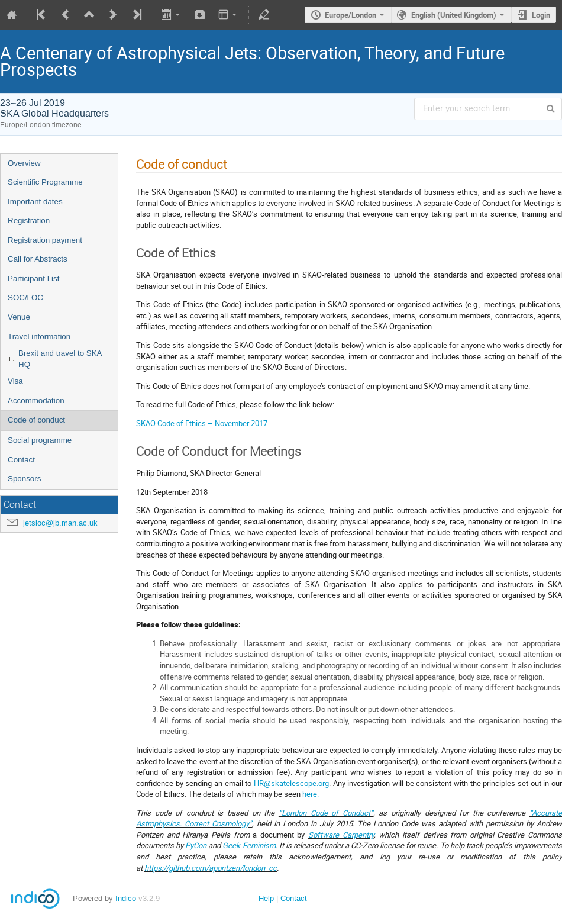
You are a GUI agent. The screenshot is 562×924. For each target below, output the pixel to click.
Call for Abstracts (38, 259)
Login (541, 15)
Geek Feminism (249, 845)
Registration (29, 220)
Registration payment (45, 240)
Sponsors (24, 479)
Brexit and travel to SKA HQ (60, 359)
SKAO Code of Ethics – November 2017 (202, 423)
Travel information (39, 337)
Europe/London (351, 15)
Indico (126, 898)
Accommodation (36, 400)
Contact (21, 460)
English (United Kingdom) (454, 15)
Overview (24, 163)
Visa (15, 381)
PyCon (196, 845)
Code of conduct (36, 420)
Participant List (33, 279)
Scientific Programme (45, 182)
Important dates (35, 202)
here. (311, 794)
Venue (19, 317)
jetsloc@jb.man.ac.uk (60, 523)
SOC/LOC (25, 297)
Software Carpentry (341, 835)
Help (266, 898)
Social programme (40, 440)
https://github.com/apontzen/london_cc (211, 868)
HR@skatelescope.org (291, 783)
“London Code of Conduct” (326, 813)
